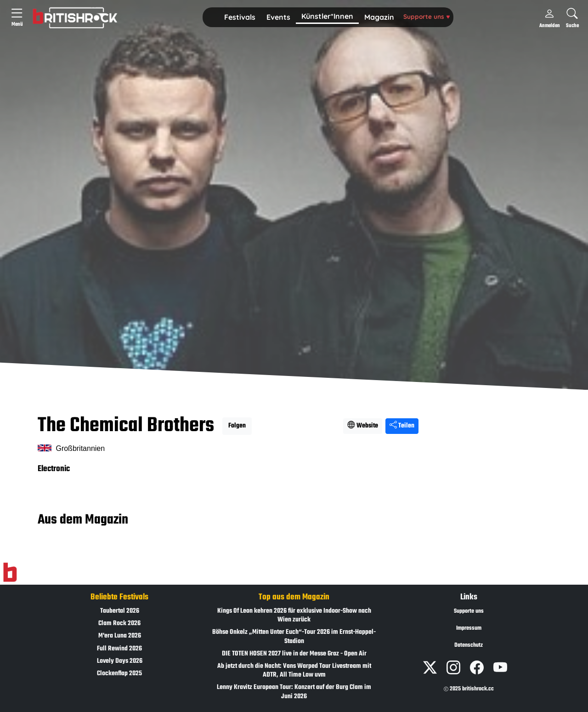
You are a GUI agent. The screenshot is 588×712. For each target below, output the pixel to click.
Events (278, 17)
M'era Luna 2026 (120, 636)
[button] (240, 17)
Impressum (469, 628)
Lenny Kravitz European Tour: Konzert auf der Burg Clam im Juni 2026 (294, 692)
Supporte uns (427, 16)
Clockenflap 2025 (119, 674)
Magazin (379, 17)
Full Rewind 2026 (119, 649)
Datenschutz (469, 645)
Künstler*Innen (327, 16)
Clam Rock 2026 (119, 624)
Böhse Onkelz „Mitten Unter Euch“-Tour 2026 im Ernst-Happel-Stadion (294, 637)
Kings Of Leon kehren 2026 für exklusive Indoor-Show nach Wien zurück (294, 615)
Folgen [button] (237, 426)
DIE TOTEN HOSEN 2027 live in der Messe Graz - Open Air (294, 654)
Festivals (240, 17)
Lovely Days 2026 (120, 661)
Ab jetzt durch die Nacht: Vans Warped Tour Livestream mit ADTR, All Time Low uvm (294, 671)
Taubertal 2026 (120, 611)
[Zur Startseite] (10, 573)
